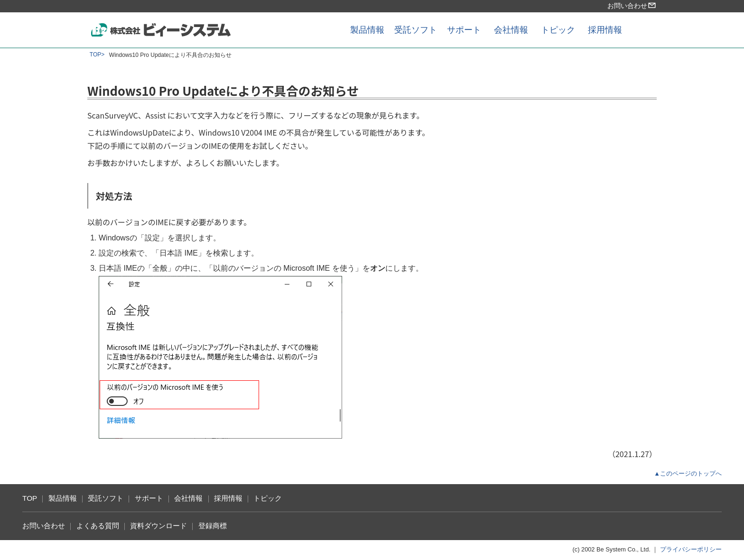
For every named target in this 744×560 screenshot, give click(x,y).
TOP (30, 498)
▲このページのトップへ (688, 473)
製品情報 (367, 30)
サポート (464, 30)
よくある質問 (98, 526)
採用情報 (605, 30)
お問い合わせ (632, 6)
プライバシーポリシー (691, 549)
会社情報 (511, 30)
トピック (558, 30)
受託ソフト (416, 30)
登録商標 (213, 526)
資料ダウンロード (158, 526)
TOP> (97, 55)
